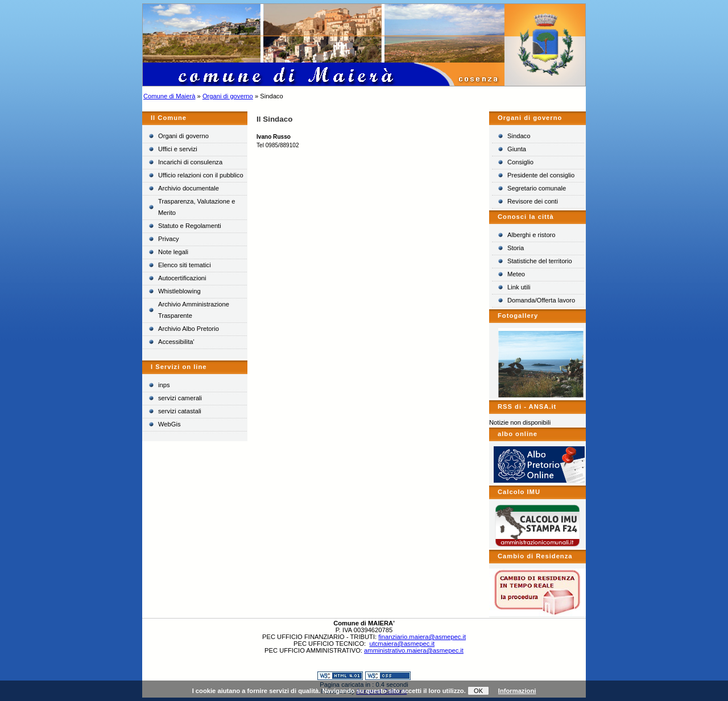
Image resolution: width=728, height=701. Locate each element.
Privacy (169, 239)
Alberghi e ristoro (531, 235)
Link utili (519, 287)
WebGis (169, 424)
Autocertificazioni (182, 278)
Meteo (516, 274)
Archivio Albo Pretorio (189, 329)
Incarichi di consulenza (190, 162)
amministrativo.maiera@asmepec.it (414, 650)
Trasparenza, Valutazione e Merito (197, 207)
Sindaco (519, 136)
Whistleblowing (179, 291)
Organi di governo (228, 96)
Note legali (173, 252)
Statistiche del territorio (540, 261)
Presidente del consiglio (541, 175)
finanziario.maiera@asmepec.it (422, 637)
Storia (516, 248)
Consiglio (520, 162)
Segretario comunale (537, 188)
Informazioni (517, 691)
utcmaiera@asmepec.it (402, 644)
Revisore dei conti (533, 201)
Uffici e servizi (178, 149)
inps (164, 385)
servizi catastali (180, 411)
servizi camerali (180, 398)
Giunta (517, 149)
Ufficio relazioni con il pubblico (201, 175)
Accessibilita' (176, 342)
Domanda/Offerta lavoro (541, 300)
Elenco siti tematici (185, 265)
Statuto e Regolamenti (190, 226)
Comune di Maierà (169, 96)
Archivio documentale (189, 188)
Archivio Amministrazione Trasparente (194, 310)
